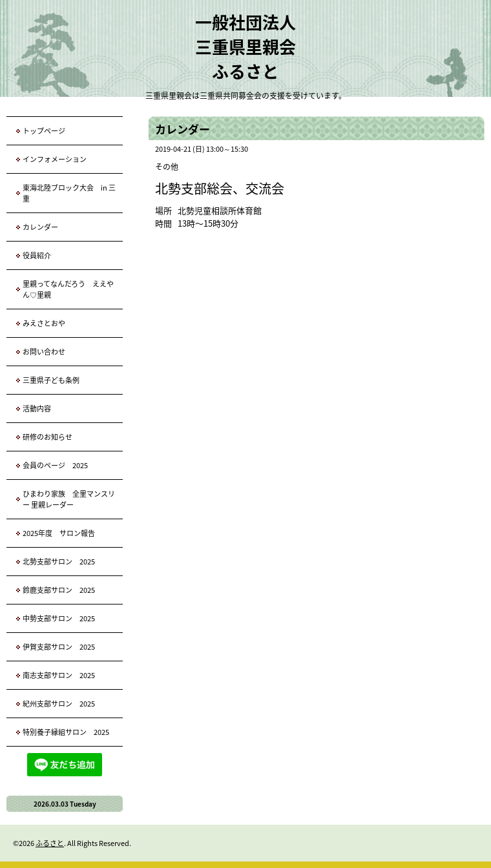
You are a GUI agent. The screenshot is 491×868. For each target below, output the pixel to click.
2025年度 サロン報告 (59, 533)
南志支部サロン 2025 (59, 675)
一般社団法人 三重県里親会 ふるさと (245, 46)
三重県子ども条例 (51, 380)
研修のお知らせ (47, 437)
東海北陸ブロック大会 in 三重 (69, 193)
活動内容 (37, 408)
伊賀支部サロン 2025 (59, 647)
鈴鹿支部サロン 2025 (59, 590)
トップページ (44, 131)
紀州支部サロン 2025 (59, 704)
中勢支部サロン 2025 (59, 618)
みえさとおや (44, 323)
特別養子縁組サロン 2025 (66, 732)
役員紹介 (37, 255)
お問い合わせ (44, 352)
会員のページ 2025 (55, 465)
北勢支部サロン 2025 (59, 562)
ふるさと (50, 843)
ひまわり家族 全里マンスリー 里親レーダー (69, 499)
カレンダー (40, 227)
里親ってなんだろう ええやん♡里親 (68, 289)
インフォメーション (55, 159)
